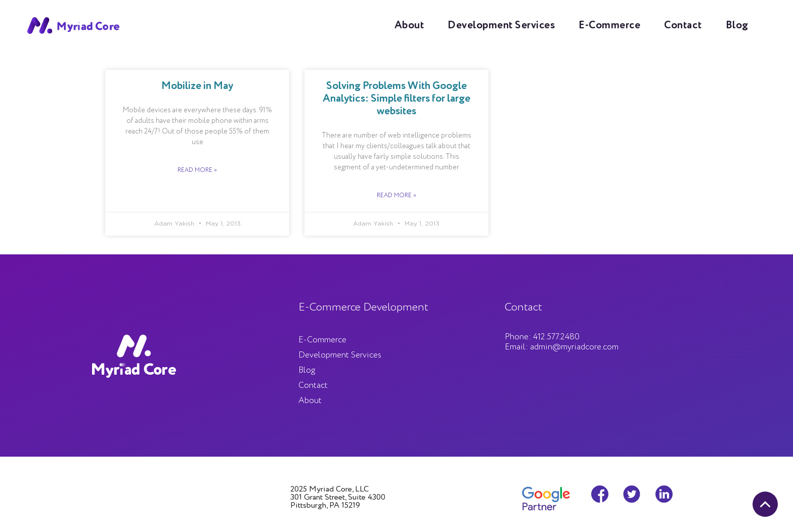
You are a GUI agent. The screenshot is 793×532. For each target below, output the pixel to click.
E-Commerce (609, 26)
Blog (737, 26)
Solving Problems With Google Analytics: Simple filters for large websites (396, 99)
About (409, 26)
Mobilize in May (197, 86)
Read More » (197, 170)
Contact (683, 26)
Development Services (501, 26)
